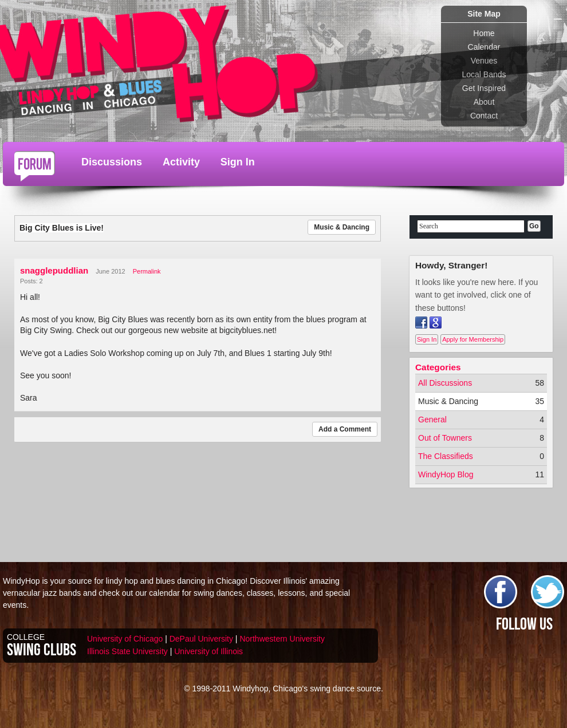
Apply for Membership (473, 339)
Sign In (238, 162)
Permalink (147, 271)
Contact (484, 116)
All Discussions (445, 383)
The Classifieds (446, 456)
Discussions (112, 162)
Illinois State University (127, 651)
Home (484, 33)
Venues (484, 61)
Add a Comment (345, 429)
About (484, 102)
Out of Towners (445, 438)
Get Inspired (484, 88)
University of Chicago (125, 639)
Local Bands (484, 74)
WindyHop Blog (446, 474)
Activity (181, 162)
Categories (438, 367)
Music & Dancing (342, 227)
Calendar (484, 47)
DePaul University (201, 639)
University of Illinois (208, 651)
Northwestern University (282, 639)
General (432, 420)
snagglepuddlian (54, 270)
